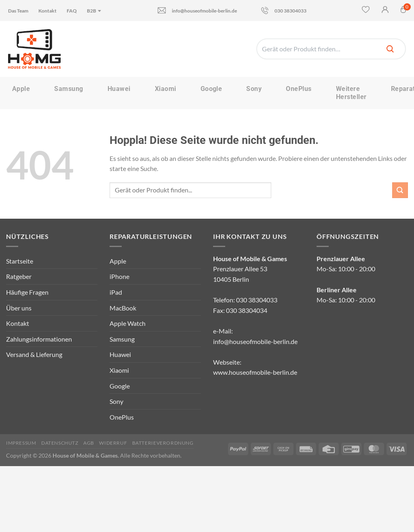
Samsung (69, 89)
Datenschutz (60, 443)
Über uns (19, 308)
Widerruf (113, 443)
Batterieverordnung (163, 443)
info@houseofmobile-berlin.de (197, 10)
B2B (94, 11)
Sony (254, 89)
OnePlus (299, 89)
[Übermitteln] (400, 190)
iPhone (119, 276)
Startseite (20, 261)
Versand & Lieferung (34, 354)
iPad (116, 292)
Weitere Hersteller (351, 93)
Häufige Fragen (27, 292)
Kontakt (48, 11)
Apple (21, 89)
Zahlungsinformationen (39, 339)
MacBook (123, 308)
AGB (89, 443)
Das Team (18, 11)
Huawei (119, 89)
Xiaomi (166, 89)
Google (211, 89)
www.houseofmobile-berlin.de (255, 372)
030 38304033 (284, 11)
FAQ (72, 11)
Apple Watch (128, 323)
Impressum (21, 443)
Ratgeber (19, 276)
